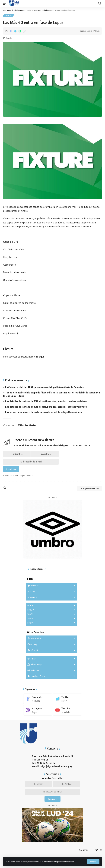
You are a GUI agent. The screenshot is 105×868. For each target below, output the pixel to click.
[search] (100, 3)
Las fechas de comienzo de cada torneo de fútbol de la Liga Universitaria (43, 412)
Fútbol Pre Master (27, 425)
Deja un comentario (89, 489)
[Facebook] (38, 699)
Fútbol (8, 16)
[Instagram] (38, 710)
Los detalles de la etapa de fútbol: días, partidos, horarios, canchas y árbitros (46, 407)
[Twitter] (67, 699)
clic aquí (39, 357)
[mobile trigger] (6, 3)
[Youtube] (67, 710)
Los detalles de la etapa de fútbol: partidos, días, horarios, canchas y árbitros (46, 401)
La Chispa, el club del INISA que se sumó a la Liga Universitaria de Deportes (44, 387)
